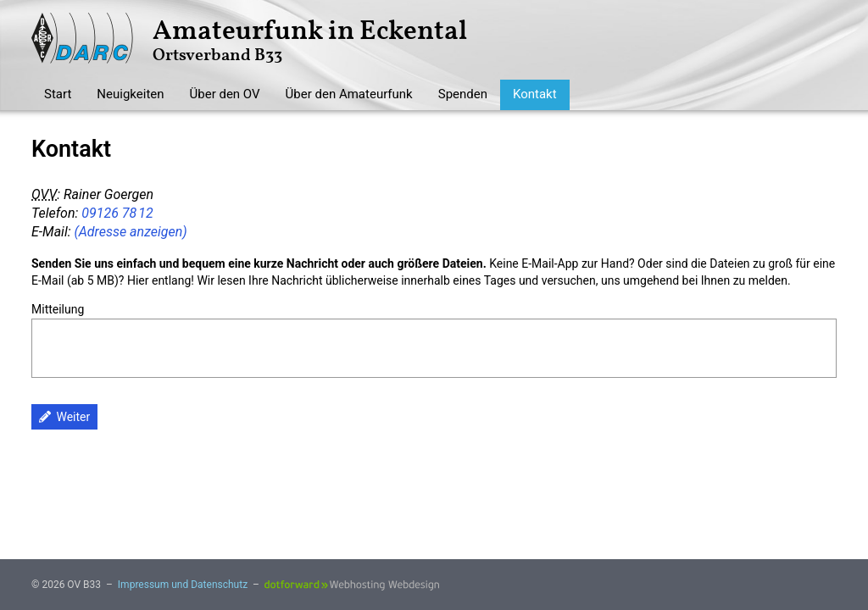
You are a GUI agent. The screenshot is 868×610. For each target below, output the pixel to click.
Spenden (463, 94)
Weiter (64, 417)
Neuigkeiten (130, 94)
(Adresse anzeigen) (130, 232)
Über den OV (225, 94)
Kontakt (535, 94)
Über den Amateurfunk (349, 94)
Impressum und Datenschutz (183, 585)
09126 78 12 (117, 213)
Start (58, 94)
